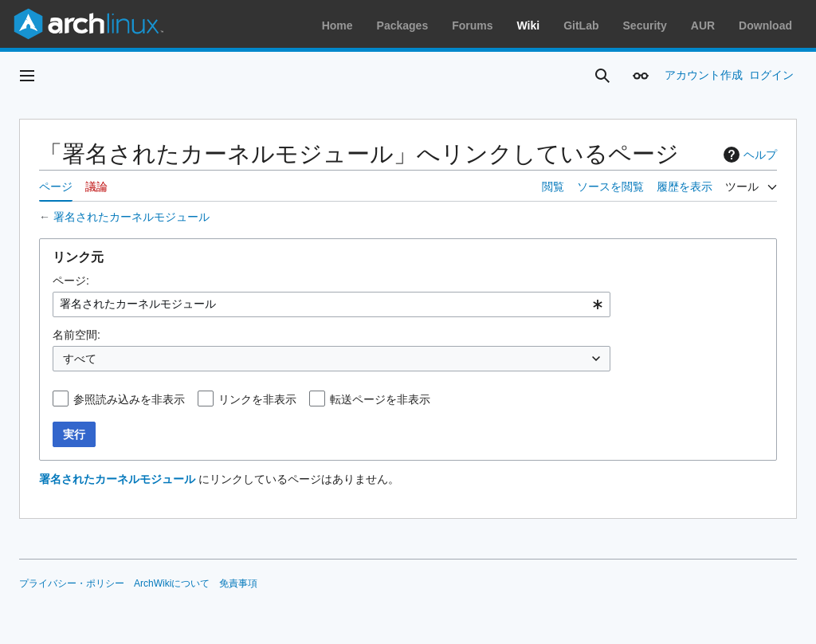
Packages (403, 26)
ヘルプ (748, 155)
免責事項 (238, 583)
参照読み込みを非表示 (129, 399)
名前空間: (76, 335)
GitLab (581, 26)
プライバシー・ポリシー (72, 583)
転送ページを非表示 (380, 399)
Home (337, 26)
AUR (703, 26)
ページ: (71, 281)
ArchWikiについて (172, 583)
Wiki (529, 26)
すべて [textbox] (80, 359)
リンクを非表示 (257, 399)
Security (645, 26)
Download (765, 26)
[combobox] (331, 304)
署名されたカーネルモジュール (131, 217)
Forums (472, 26)
